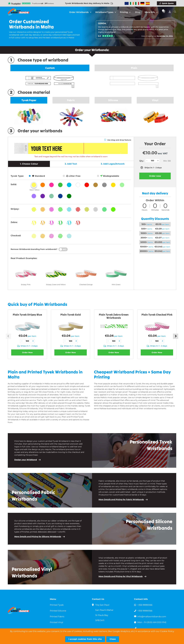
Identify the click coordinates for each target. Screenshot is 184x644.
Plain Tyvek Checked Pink (157, 315)
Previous (8, 336)
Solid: (14, 184)
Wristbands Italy (137, 3)
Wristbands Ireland (132, 3)
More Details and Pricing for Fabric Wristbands (121, 499)
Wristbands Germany (142, 3)
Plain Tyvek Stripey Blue (27, 315)
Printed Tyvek (57, 605)
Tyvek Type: (17, 176)
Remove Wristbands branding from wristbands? (34, 249)
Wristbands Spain (148, 3)
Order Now (27, 352)
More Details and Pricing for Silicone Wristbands (38, 537)
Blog (138, 12)
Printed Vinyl (57, 622)
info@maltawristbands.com (152, 617)
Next (176, 336)
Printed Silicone (58, 611)
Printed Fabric (57, 617)
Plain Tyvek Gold (71, 315)
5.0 (100, 36)
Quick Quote (168, 3)
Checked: (16, 236)
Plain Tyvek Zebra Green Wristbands (114, 316)
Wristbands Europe (127, 3)
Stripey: (15, 209)
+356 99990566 (145, 605)
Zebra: (14, 222)
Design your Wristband (26, 460)
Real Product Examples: (24, 258)
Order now (155, 176)
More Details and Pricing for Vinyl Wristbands (121, 576)
